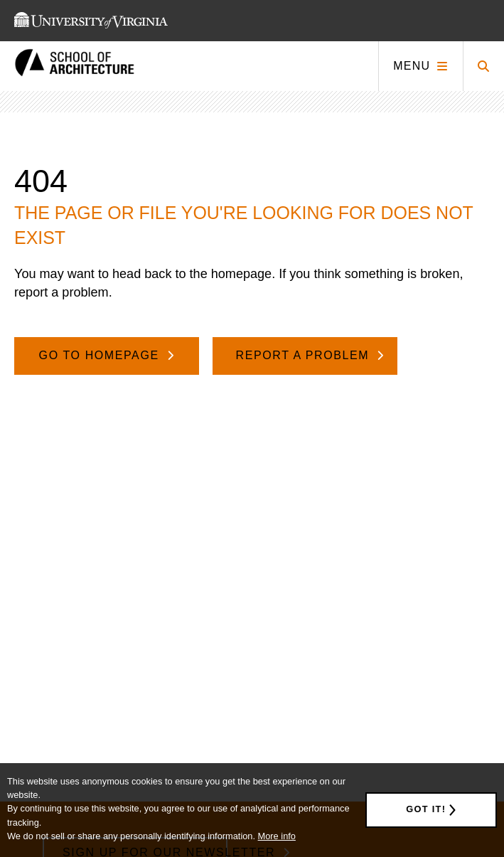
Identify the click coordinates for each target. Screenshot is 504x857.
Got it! (426, 809)
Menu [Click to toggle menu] (412, 66)
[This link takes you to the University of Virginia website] (91, 21)
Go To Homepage (101, 355)
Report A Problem (305, 355)
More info (277, 836)
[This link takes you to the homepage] (75, 66)
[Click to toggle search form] (483, 66)
